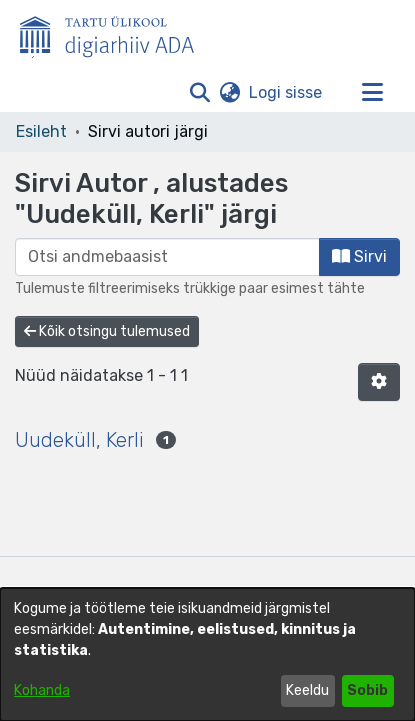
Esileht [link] (41, 131)
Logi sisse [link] (286, 92)
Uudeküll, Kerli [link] (79, 440)
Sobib (367, 690)
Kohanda (42, 690)
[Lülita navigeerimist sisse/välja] (372, 93)
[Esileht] (115, 33)
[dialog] (207, 654)
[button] (199, 93)
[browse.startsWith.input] (167, 257)
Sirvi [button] (359, 256)
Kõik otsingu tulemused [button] (107, 331)
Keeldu (307, 690)
